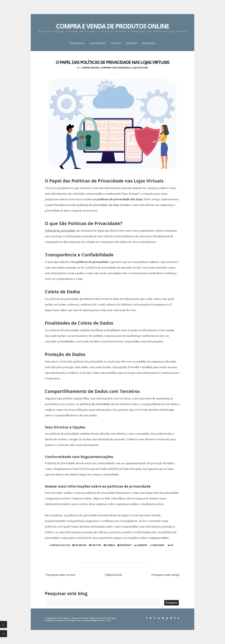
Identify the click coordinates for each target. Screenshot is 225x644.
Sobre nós (132, 43)
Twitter (95, 545)
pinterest (125, 545)
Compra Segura (90, 68)
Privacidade (149, 43)
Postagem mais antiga (165, 575)
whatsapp (157, 545)
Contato (116, 43)
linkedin (141, 545)
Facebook (80, 545)
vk (170, 545)
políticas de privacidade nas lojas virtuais (103, 205)
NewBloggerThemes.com (99, 620)
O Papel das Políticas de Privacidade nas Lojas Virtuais (112, 62)
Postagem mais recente (61, 575)
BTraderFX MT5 (98, 43)
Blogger (112, 618)
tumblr (109, 545)
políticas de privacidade (95, 404)
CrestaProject (61, 620)
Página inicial (77, 43)
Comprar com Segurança (115, 68)
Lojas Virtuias (140, 68)
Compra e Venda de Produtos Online (113, 26)
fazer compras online (155, 538)
